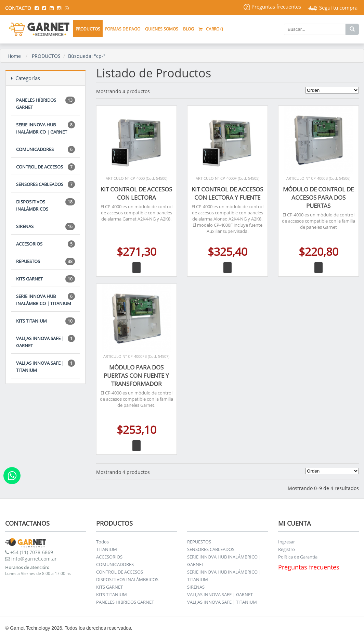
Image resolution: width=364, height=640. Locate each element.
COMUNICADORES (45, 149)
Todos (102, 542)
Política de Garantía (298, 557)
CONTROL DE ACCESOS (45, 167)
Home (14, 56)
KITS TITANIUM (45, 321)
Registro (287, 549)
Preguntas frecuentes (272, 7)
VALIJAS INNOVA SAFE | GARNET (45, 342)
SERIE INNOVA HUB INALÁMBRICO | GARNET (45, 128)
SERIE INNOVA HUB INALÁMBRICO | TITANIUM (45, 300)
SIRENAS (45, 227)
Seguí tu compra (333, 8)
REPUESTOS (45, 261)
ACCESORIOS (45, 244)
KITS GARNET (45, 279)
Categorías (25, 78)
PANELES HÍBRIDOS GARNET (45, 103)
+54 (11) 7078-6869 (29, 552)
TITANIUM (107, 549)
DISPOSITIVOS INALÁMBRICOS (45, 205)
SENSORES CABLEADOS (45, 184)
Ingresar (287, 542)
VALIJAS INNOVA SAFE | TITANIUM (45, 366)
